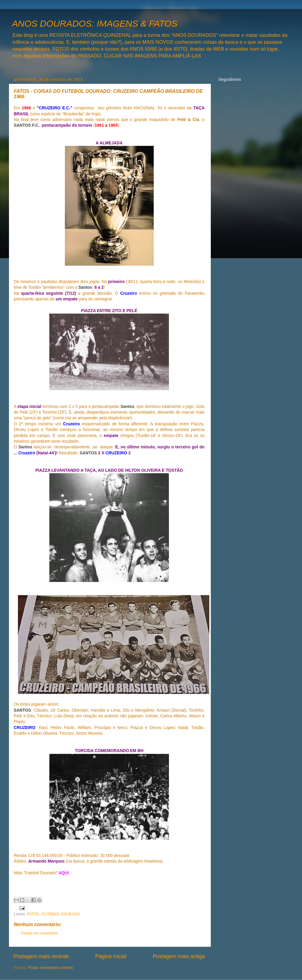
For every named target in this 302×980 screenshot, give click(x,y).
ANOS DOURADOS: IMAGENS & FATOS (95, 24)
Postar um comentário (40, 933)
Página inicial (111, 956)
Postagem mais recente (41, 956)
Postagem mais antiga (179, 956)
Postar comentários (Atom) (51, 968)
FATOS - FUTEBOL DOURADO (53, 914)
